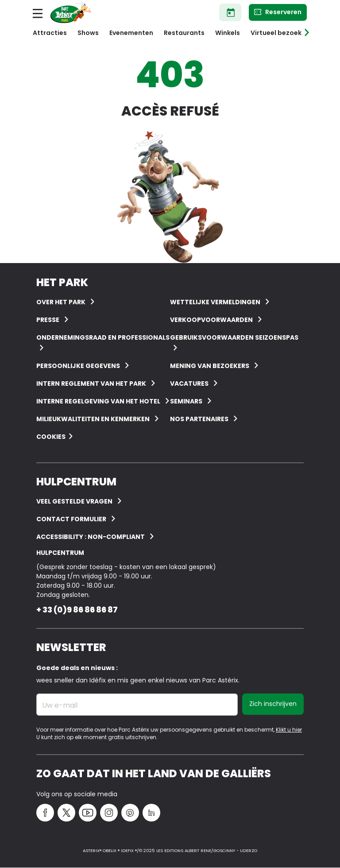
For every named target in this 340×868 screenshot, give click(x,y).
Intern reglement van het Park (91, 384)
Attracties (50, 33)
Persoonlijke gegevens (78, 366)
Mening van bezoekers (210, 366)
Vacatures (189, 384)
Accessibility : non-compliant (91, 537)
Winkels (228, 33)
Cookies (51, 437)
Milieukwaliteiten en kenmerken (93, 419)
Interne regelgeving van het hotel (98, 401)
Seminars (186, 401)
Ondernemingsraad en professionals (103, 337)
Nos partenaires (199, 419)
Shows (88, 33)
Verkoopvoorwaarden (211, 320)
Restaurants (184, 33)
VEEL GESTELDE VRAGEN (74, 501)
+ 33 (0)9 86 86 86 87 (77, 610)
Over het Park (61, 302)
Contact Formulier (71, 519)
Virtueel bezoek (276, 33)
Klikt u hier (289, 730)
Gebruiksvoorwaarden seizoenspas (234, 337)
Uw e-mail (60, 705)
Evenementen (131, 33)
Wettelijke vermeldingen (215, 302)
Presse (48, 320)
